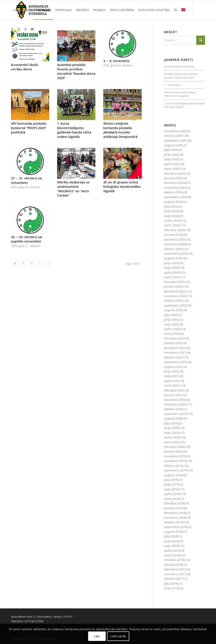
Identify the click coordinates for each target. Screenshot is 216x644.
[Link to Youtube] (32, 29)
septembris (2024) (176, 197)
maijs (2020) (172, 433)
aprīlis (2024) (172, 221)
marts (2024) (172, 225)
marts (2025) (172, 169)
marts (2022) (172, 334)
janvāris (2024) (173, 235)
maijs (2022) (172, 324)
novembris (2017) (175, 574)
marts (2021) (172, 385)
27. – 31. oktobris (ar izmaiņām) (27, 180)
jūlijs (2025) (171, 150)
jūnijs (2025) (172, 155)
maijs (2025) (172, 159)
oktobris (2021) (174, 357)
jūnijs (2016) (172, 588)
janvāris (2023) (173, 286)
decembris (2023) (175, 239)
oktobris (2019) (174, 466)
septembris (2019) (176, 470)
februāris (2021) (174, 390)
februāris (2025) (174, 173)
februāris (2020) (174, 447)
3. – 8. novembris (116, 61)
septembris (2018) (176, 527)
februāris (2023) (174, 282)
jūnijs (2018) (172, 541)
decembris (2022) (175, 291)
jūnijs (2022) (172, 319)
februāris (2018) (174, 560)
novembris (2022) (175, 296)
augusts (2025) (173, 145)
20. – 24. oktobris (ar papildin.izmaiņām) (27, 239)
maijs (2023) (172, 268)
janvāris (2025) (173, 178)
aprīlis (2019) (172, 494)
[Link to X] (19, 29)
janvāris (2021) (173, 395)
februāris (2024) (174, 230)
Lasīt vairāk (118, 636)
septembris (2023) (176, 254)
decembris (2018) (175, 513)
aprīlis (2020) (172, 437)
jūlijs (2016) (171, 584)
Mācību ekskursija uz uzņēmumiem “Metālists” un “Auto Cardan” (73, 189)
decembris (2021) (175, 348)
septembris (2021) (176, 362)
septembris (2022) (176, 305)
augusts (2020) (173, 418)
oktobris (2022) (174, 301)
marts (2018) (172, 555)
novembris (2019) (175, 461)
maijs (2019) (172, 489)
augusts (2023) (173, 258)
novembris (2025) (175, 131)
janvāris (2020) (173, 451)
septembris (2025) (176, 140)
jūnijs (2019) (172, 484)
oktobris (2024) (174, 192)
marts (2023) (172, 277)
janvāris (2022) (173, 343)
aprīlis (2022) (172, 329)
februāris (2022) (174, 338)
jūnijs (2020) (172, 428)
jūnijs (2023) (172, 263)
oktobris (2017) (174, 579)
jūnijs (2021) (172, 371)
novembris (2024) (175, 188)
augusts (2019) (173, 475)
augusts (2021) (173, 367)
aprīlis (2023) (172, 272)
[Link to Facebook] (12, 29)
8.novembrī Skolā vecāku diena (24, 67)
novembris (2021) (175, 352)
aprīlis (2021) (172, 381)
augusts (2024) (173, 202)
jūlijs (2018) (171, 536)
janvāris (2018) (173, 565)
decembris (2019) (175, 456)
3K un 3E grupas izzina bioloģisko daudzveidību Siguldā (122, 187)
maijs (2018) (172, 546)
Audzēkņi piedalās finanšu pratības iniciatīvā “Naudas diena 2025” (76, 71)
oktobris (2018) (174, 522)
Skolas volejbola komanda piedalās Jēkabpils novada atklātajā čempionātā (120, 130)
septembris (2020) (176, 414)
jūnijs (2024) (172, 211)
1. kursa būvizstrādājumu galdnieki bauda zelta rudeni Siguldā (74, 130)
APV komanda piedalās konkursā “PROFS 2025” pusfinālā (29, 128)
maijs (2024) (172, 216)
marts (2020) (172, 442)
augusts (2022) (173, 310)
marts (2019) (172, 499)
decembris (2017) (175, 569)
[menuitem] (22, 10)
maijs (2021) (172, 376)
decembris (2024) (175, 183)
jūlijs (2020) (171, 423)
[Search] (175, 10)
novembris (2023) (175, 244)
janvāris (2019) (173, 508)
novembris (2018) (175, 518)
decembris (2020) (175, 400)
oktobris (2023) (174, 249)
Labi (97, 636)
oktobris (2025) (174, 136)
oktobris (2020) (174, 409)
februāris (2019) (174, 503)
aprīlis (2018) (172, 551)
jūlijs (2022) (171, 315)
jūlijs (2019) (171, 480)
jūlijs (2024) (171, 206)
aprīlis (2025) (172, 164)
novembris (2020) (175, 404)
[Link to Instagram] (25, 29)
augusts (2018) (173, 532)
